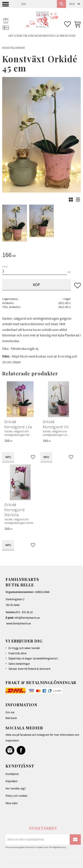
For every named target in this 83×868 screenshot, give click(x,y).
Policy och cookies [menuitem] (16, 796)
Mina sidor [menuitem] (12, 803)
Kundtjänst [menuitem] (12, 774)
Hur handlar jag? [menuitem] (16, 789)
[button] (6, 5)
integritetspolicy (59, 847)
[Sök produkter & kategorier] (37, 4)
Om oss (10, 712)
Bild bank (11, 718)
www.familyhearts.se (18, 624)
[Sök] (61, 4)
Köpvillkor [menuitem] (12, 781)
